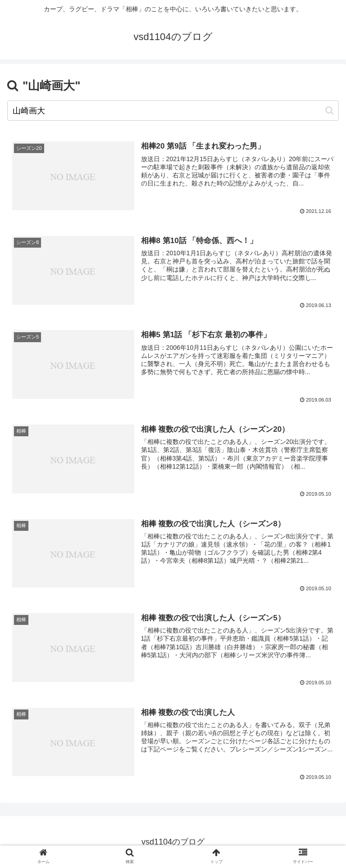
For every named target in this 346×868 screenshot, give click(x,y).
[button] (330, 111)
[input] (173, 111)
